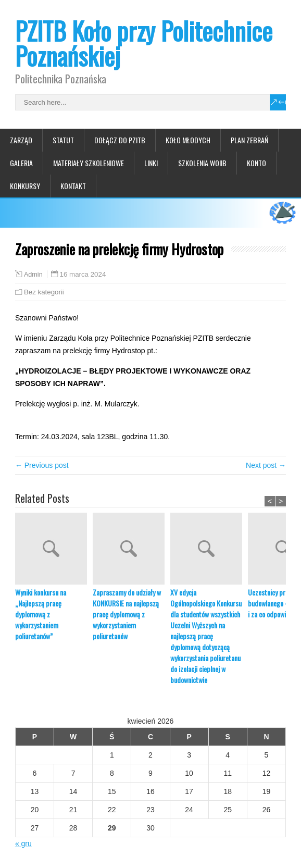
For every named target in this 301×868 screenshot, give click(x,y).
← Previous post (42, 465)
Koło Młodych (188, 140)
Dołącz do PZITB (120, 140)
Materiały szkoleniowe (89, 163)
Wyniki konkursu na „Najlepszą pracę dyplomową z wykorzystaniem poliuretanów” (41, 614)
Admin (33, 275)
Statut (63, 140)
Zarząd (21, 140)
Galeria (21, 163)
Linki (151, 163)
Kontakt (73, 186)
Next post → (266, 465)
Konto (256, 163)
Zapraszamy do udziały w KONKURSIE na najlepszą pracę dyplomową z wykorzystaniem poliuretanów (127, 614)
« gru (23, 844)
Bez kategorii (44, 292)
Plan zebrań (249, 140)
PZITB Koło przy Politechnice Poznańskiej (144, 43)
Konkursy (25, 186)
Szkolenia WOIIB (202, 163)
